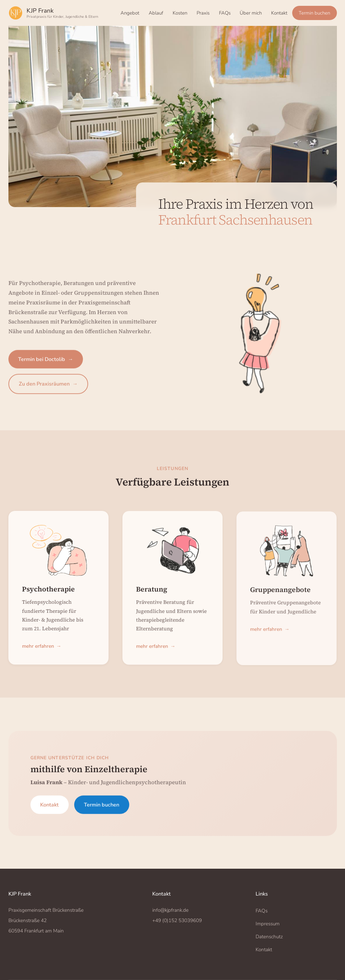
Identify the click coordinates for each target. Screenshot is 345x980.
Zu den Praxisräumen (48, 389)
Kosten (180, 13)
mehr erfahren (42, 650)
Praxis (203, 13)
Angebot (130, 13)
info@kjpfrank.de (170, 910)
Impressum (268, 924)
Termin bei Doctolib (46, 364)
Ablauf (156, 13)
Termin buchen (314, 13)
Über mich (251, 13)
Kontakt (279, 13)
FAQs (225, 13)
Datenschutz (269, 937)
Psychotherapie (48, 593)
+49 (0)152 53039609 (177, 920)
